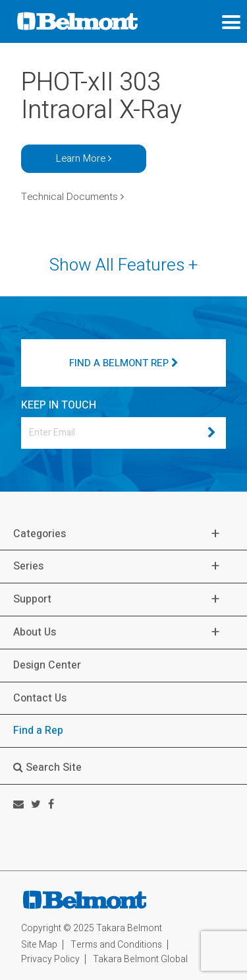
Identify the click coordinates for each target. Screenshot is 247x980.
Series (28, 567)
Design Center (47, 665)
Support (32, 600)
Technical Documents (72, 197)
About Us (35, 633)
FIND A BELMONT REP (124, 363)
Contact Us (40, 698)
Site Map (39, 945)
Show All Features (123, 266)
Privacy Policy (50, 959)
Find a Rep (38, 731)
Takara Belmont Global (140, 959)
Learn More (84, 158)
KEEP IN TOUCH (59, 405)
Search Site (47, 768)
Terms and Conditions (116, 945)
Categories (40, 534)
